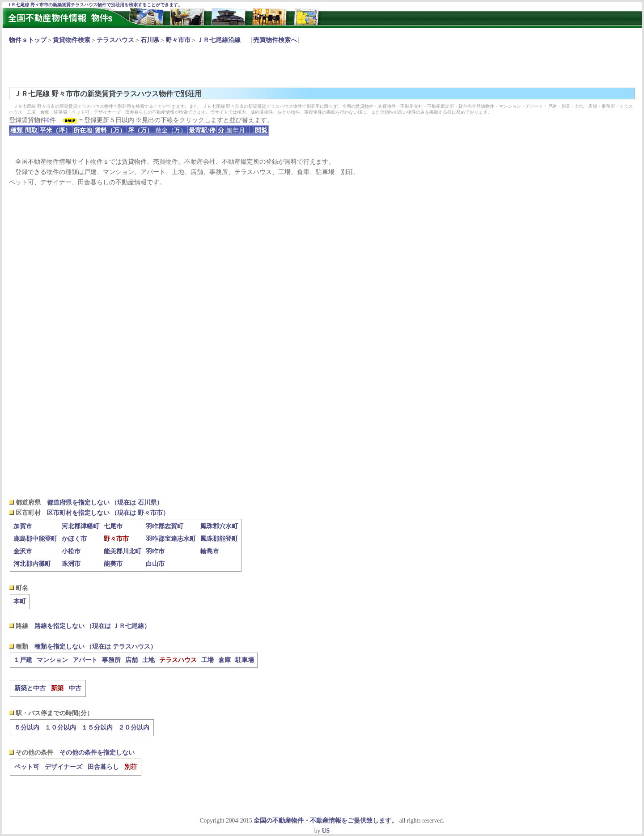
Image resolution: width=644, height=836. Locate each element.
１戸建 (23, 660)
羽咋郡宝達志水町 (171, 539)
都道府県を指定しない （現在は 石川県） (105, 503)
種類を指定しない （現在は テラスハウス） (95, 647)
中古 (75, 688)
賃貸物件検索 (72, 40)
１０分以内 (60, 728)
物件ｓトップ (28, 40)
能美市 (113, 564)
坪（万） (140, 130)
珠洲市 (71, 564)
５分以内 (27, 728)
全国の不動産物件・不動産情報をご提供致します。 (326, 821)
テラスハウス (115, 40)
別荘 (131, 767)
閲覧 (261, 130)
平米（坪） (55, 130)
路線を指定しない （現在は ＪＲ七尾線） (92, 626)
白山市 (155, 564)
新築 (57, 688)
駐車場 (245, 660)
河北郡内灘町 (32, 564)
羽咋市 (155, 551)
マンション (52, 660)
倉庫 (225, 660)
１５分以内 (97, 728)
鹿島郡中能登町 (35, 539)
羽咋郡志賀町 (165, 526)
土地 (148, 660)
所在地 (83, 130)
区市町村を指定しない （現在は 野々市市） (108, 513)
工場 (208, 660)
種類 (17, 130)
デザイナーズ (64, 767)
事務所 (111, 660)
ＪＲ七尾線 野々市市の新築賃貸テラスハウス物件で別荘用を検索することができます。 (95, 5)
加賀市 (23, 526)
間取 (31, 130)
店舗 (131, 660)
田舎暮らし (103, 767)
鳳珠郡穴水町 (219, 526)
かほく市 (74, 539)
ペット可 (27, 767)
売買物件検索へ (275, 40)
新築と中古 (30, 688)
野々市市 (178, 40)
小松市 (71, 551)
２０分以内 (134, 728)
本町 (20, 601)
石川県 (150, 40)
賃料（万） (110, 130)
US (326, 831)
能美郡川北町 (123, 551)
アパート (85, 660)
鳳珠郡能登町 (219, 539)
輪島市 (210, 551)
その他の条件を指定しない (97, 753)
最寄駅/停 (202, 130)
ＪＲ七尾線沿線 (219, 40)
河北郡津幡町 (80, 526)
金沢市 (23, 551)
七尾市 (113, 526)
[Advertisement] (172, 65)
